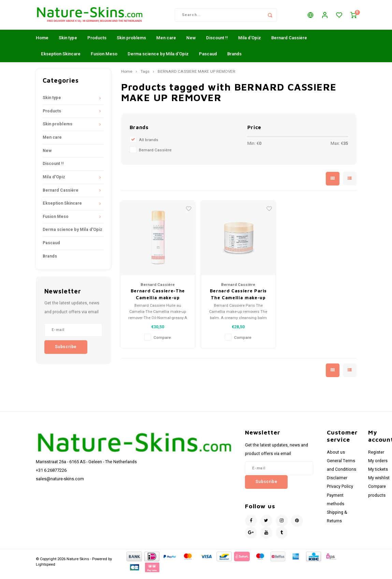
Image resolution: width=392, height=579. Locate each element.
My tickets (378, 474)
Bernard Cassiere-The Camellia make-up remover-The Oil (158, 299)
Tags (145, 76)
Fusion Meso (104, 58)
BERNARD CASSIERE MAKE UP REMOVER (197, 76)
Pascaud (208, 58)
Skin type (68, 42)
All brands (149, 144)
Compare (162, 342)
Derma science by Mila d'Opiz (158, 58)
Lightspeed (46, 569)
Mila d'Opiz (250, 42)
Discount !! (217, 42)
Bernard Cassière (289, 42)
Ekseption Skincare (61, 58)
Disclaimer (337, 482)
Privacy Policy (340, 491)
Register (376, 456)
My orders (378, 465)
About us (336, 456)
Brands (234, 58)
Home (42, 42)
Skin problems (131, 42)
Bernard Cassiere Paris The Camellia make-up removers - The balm (238, 299)
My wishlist (379, 482)
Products (97, 42)
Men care (166, 42)
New (191, 42)
